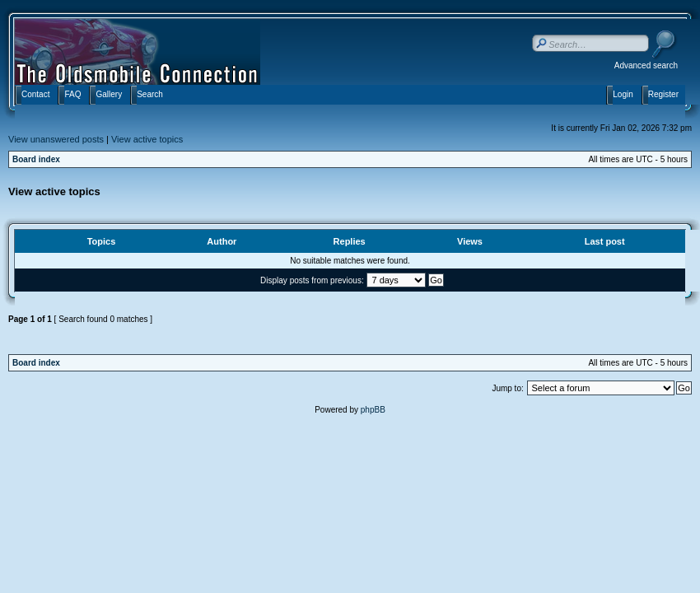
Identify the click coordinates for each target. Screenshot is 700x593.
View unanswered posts (56, 139)
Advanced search (646, 65)
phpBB (373, 410)
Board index (36, 159)
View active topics (147, 139)
